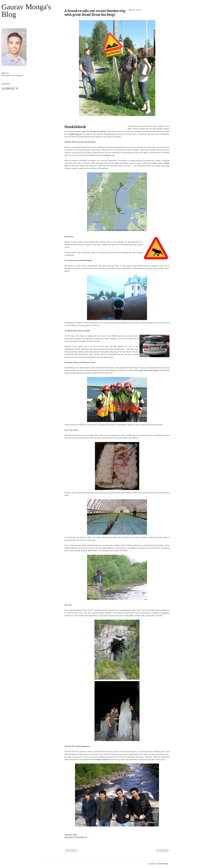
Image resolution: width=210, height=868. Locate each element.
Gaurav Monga (163, 864)
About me (5, 73)
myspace (107, 155)
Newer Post (162, 851)
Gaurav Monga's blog (26, 10)
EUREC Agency (75, 134)
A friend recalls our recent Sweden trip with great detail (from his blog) (95, 13)
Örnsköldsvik (75, 127)
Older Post (71, 851)
